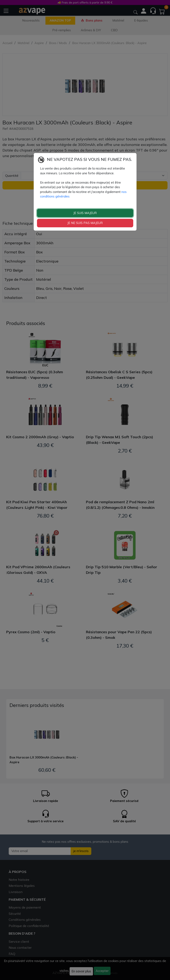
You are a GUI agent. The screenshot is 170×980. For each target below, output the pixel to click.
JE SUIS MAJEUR (85, 213)
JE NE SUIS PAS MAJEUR (85, 223)
